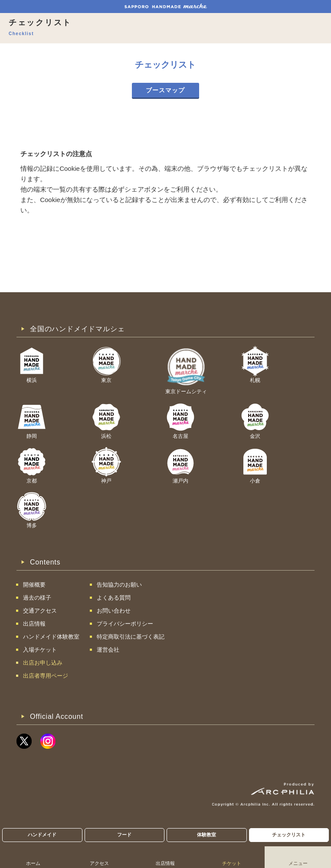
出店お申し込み (43, 663)
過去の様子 (37, 598)
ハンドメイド (42, 835)
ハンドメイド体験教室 (51, 637)
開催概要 (34, 585)
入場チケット (40, 650)
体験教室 (206, 835)
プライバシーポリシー (125, 624)
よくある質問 (114, 598)
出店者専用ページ (46, 676)
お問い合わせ (114, 611)
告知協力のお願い (119, 585)
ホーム (33, 863)
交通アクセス (40, 611)
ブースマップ (165, 90)
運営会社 (108, 650)
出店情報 (165, 863)
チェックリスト (289, 835)
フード (124, 835)
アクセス (99, 863)
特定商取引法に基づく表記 (131, 637)
